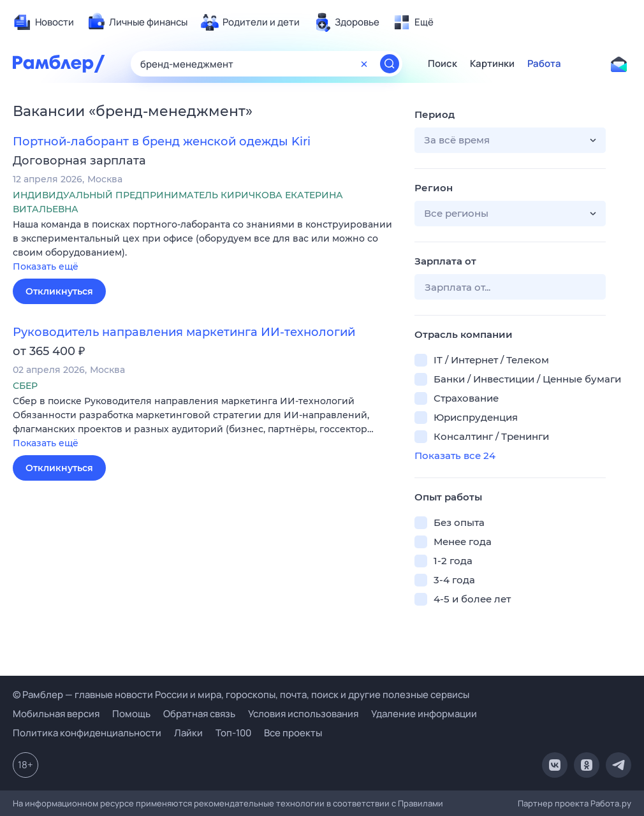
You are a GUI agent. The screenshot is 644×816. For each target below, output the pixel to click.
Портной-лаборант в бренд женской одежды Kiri (162, 142)
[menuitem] (43, 22)
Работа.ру (611, 803)
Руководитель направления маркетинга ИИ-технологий (184, 332)
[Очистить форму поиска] (364, 64)
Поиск (443, 64)
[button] (204, 246)
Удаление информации (424, 714)
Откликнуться (59, 291)
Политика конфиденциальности (87, 733)
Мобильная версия (56, 714)
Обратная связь (199, 714)
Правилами (421, 803)
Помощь (131, 714)
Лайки (188, 733)
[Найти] (390, 64)
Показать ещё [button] (46, 266)
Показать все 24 (455, 455)
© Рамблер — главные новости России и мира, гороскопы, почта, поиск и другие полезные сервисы (241, 695)
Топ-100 (233, 733)
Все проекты (293, 733)
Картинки (492, 64)
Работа (544, 64)
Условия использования (303, 714)
